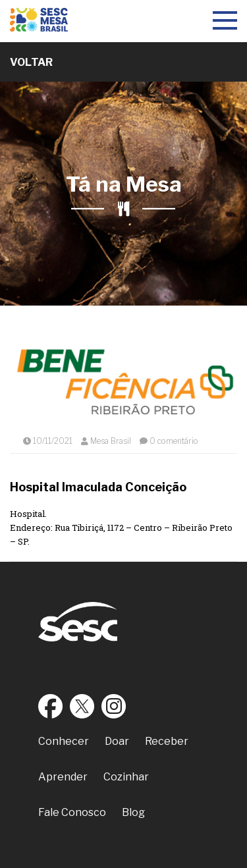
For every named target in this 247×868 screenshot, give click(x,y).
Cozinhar (126, 777)
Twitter (82, 706)
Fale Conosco (72, 812)
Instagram (114, 706)
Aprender (63, 777)
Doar (117, 741)
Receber (167, 741)
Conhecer (64, 741)
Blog (133, 812)
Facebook (51, 706)
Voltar (31, 62)
